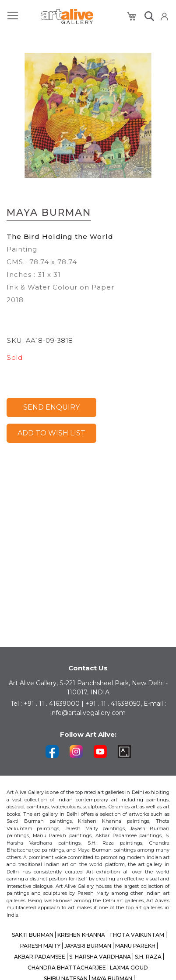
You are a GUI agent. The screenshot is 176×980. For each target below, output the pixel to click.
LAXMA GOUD (129, 968)
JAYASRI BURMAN (88, 946)
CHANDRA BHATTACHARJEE (67, 968)
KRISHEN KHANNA (81, 935)
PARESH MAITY (40, 946)
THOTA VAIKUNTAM (137, 935)
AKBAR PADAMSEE (40, 957)
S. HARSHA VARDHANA (100, 957)
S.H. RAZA (148, 957)
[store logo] (67, 16)
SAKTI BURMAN (33, 935)
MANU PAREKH (135, 946)
